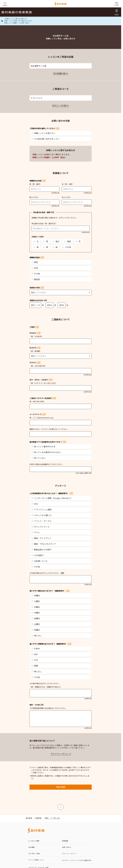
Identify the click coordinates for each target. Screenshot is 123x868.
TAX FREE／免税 (34, 853)
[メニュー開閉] (117, 12)
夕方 (35, 660)
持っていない (39, 458)
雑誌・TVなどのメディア (44, 544)
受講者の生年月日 (38, 300)
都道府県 (35, 348)
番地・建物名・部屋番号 (41, 380)
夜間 (35, 666)
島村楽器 (29, 818)
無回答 (36, 279)
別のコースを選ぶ (60, 105)
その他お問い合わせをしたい (45, 139)
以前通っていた (40, 561)
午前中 (36, 649)
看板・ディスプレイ (42, 538)
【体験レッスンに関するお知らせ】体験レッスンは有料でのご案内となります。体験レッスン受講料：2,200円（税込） (19, 21)
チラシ (36, 532)
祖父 (56, 241)
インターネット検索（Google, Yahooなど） (52, 498)
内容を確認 (61, 787)
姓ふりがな (34, 197)
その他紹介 (38, 555)
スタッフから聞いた (42, 515)
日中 (35, 654)
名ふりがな (66, 197)
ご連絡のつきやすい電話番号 (43, 398)
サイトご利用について (36, 860)
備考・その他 (37, 705)
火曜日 (36, 601)
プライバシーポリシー (60, 754)
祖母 (68, 241)
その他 (67, 247)
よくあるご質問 (34, 841)
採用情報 (65, 841)
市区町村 (35, 363)
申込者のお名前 (38, 223)
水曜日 (36, 607)
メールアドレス (38, 414)
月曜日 (36, 595)
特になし (37, 636)
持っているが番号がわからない (46, 452)
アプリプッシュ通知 (42, 509)
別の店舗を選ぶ (60, 73)
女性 (35, 268)
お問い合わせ (67, 847)
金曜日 (36, 618)
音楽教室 (38, 818)
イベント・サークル (42, 521)
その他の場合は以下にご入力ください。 (47, 573)
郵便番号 (35, 333)
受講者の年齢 (37, 288)
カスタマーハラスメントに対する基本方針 (77, 860)
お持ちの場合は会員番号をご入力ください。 (47, 464)
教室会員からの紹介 (42, 550)
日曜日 (36, 630)
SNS (35, 504)
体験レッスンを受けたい (44, 133)
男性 (35, 262)
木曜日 (36, 613)
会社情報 (32, 847)
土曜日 (36, 624)
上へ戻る (61, 806)
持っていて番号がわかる (43, 446)
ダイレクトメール (41, 527)
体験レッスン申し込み (52, 818)
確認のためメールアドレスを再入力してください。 (49, 429)
